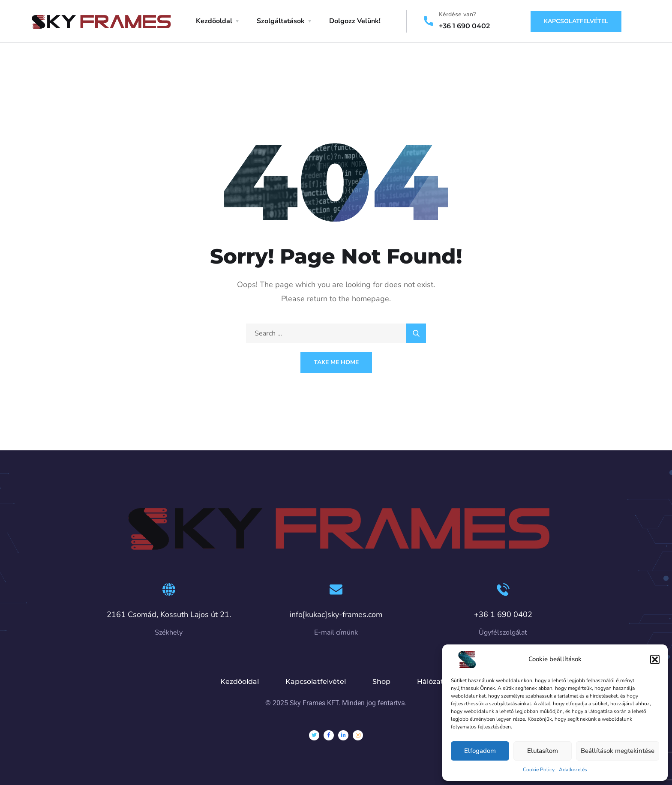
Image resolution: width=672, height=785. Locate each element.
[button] (655, 659)
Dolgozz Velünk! (355, 21)
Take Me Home (336, 362)
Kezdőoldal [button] (214, 21)
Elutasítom (543, 751)
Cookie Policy (539, 770)
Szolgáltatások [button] (281, 21)
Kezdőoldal (240, 682)
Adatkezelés (573, 770)
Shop (381, 682)
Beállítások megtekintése (618, 751)
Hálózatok (435, 682)
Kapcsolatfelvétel (576, 21)
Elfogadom (480, 751)
